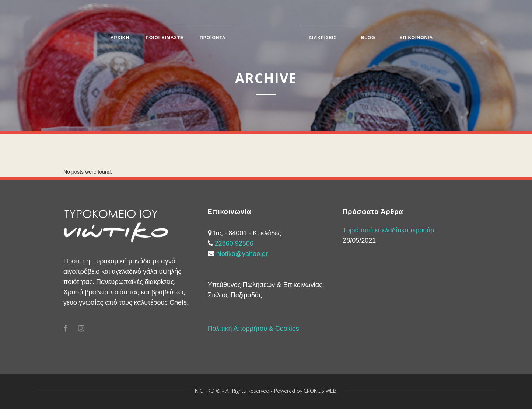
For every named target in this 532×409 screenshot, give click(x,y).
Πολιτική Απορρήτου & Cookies (253, 329)
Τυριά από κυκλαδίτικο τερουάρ (388, 230)
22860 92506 (234, 243)
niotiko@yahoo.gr (242, 254)
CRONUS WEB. (321, 391)
